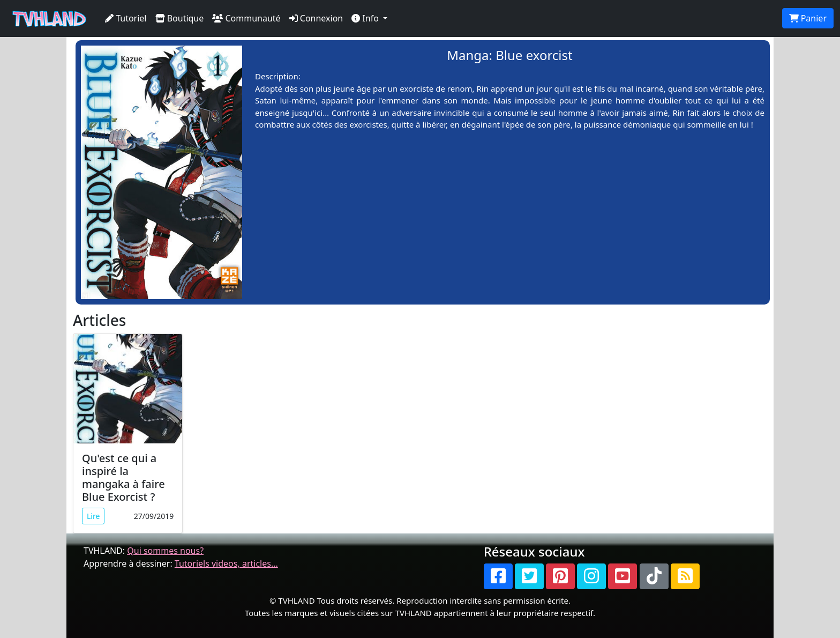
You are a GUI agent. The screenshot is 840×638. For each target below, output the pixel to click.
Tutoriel (126, 18)
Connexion (316, 18)
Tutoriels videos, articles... (226, 563)
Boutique (180, 18)
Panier (808, 18)
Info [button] (366, 18)
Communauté (246, 18)
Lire (93, 516)
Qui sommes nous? (165, 551)
